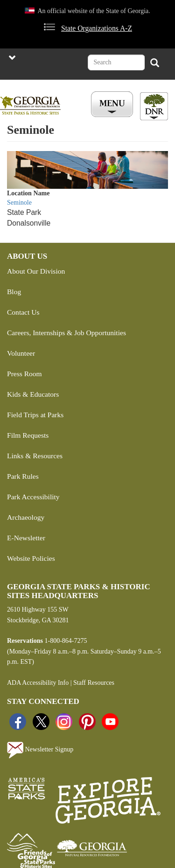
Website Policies (31, 558)
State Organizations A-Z (97, 28)
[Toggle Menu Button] (113, 105)
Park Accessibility (33, 497)
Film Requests (28, 435)
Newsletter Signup (40, 750)
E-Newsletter (26, 538)
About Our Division (36, 271)
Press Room (24, 374)
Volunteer (21, 353)
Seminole (19, 203)
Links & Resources (35, 456)
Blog (14, 292)
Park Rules (23, 476)
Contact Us (23, 312)
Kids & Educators (33, 394)
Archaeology (26, 517)
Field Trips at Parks (35, 415)
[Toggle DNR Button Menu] (154, 106)
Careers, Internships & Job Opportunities (66, 333)
